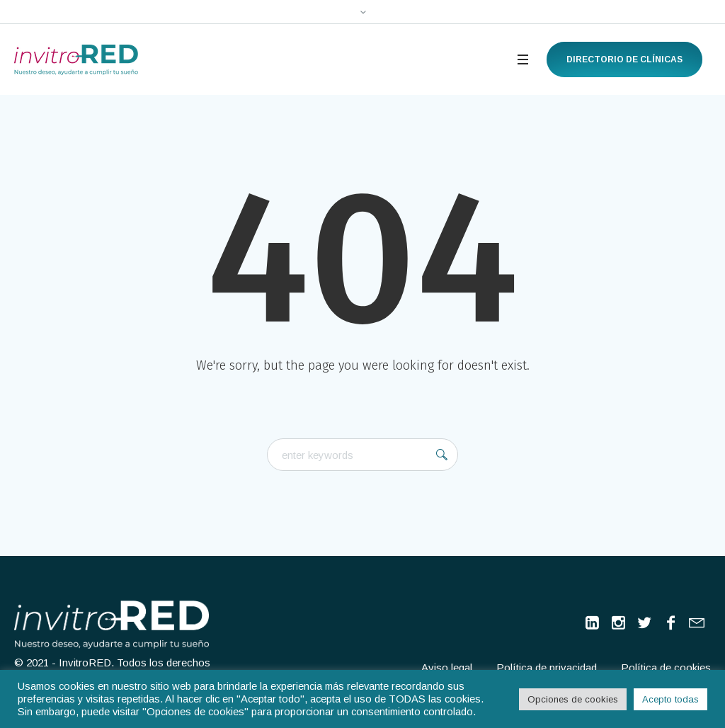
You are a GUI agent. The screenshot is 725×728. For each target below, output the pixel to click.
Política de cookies (666, 667)
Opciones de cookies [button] (573, 699)
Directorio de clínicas (624, 59)
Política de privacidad (547, 667)
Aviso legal (447, 667)
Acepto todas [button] (670, 699)
